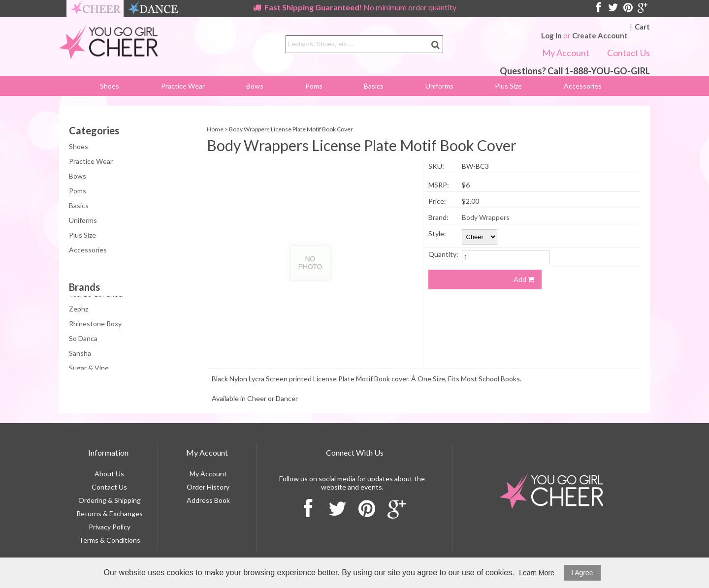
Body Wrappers (486, 217)
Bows (255, 86)
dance (153, 9)
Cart (642, 27)
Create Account (600, 35)
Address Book (208, 500)
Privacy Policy (110, 527)
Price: (437, 201)
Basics (374, 86)
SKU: (436, 166)
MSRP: (439, 185)
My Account (566, 53)
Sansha (80, 355)
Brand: (438, 217)
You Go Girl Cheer (97, 296)
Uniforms (439, 86)
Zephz (79, 311)
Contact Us (628, 53)
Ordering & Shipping (110, 500)
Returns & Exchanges (110, 513)
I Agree (582, 573)
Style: (437, 233)
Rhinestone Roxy (95, 325)
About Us (109, 474)
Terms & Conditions (110, 540)
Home (215, 129)
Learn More (537, 573)
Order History (208, 487)
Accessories (583, 86)
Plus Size (508, 86)
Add (524, 279)
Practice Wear (183, 86)
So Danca (83, 340)
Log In (551, 35)
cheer (96, 9)
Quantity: (443, 254)
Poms (314, 86)
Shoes (110, 86)
